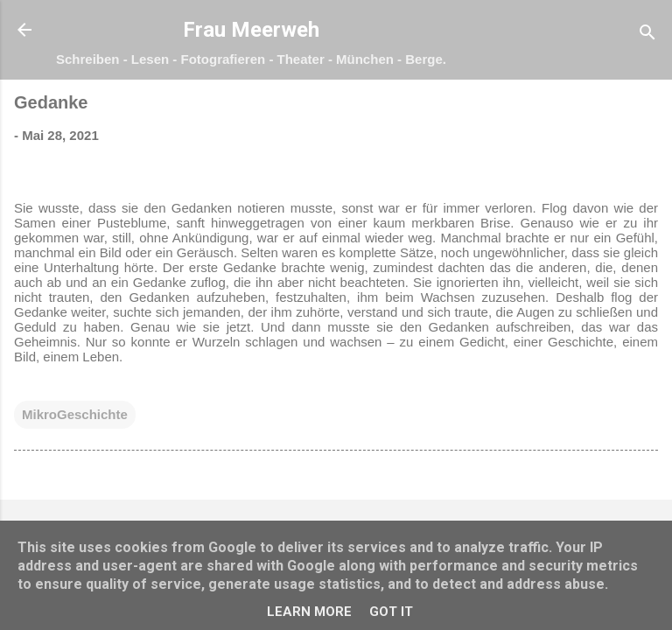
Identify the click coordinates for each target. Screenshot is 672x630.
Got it (391, 612)
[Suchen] (647, 35)
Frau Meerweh (251, 30)
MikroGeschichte (75, 414)
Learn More (309, 612)
